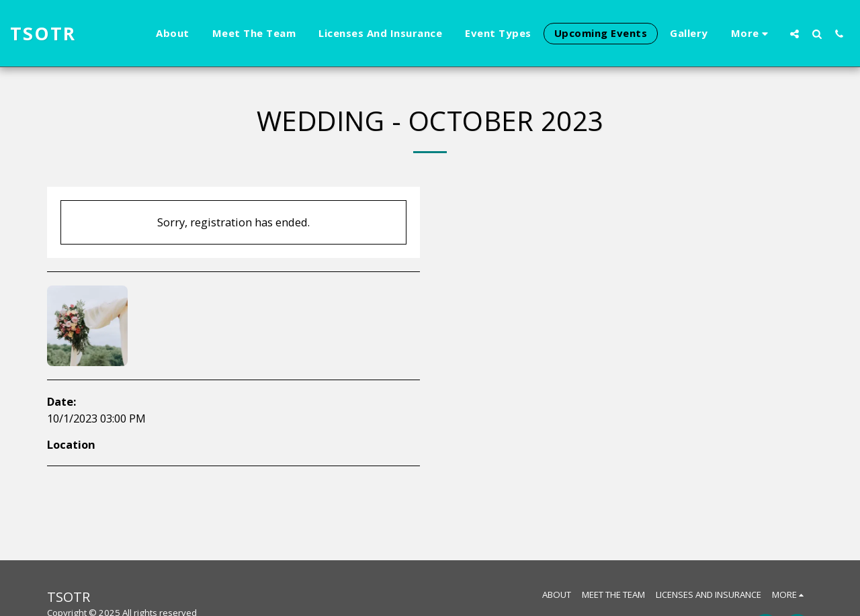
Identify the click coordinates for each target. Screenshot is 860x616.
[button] (794, 34)
